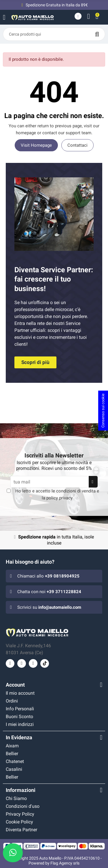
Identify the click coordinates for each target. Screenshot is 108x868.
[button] (35, 362)
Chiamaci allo (48, 576)
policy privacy (59, 498)
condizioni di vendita (76, 491)
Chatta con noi (49, 592)
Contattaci (77, 145)
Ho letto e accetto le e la (57, 494)
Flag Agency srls (65, 863)
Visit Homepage (36, 145)
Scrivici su (49, 607)
